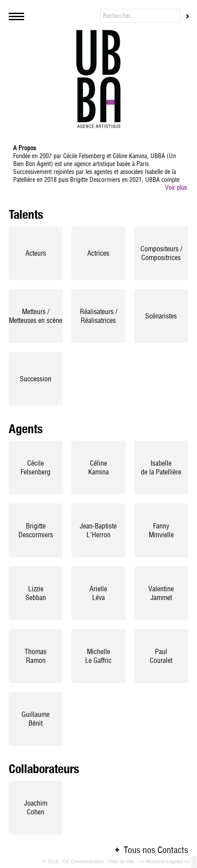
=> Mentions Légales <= (165, 861)
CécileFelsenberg (36, 467)
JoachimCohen (36, 807)
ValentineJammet (161, 593)
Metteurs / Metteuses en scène (36, 316)
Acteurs (36, 253)
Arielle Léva (98, 593)
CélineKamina (98, 467)
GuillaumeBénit (36, 719)
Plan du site (122, 861)
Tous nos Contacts (156, 850)
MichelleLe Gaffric (98, 656)
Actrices (98, 253)
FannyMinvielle (161, 530)
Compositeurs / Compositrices (161, 253)
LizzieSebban (36, 593)
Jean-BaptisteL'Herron (98, 530)
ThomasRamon (36, 656)
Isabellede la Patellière (161, 467)
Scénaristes (161, 316)
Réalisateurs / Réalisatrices (98, 316)
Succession (36, 379)
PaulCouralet (161, 656)
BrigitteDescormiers (36, 530)
